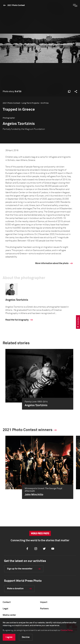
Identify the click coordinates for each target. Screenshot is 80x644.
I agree (9, 637)
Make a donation (15, 589)
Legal (5, 609)
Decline (26, 637)
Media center (9, 615)
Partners (44, 609)
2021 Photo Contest (16, 5)
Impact (44, 602)
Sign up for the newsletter (20, 569)
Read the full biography (17, 320)
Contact (7, 602)
